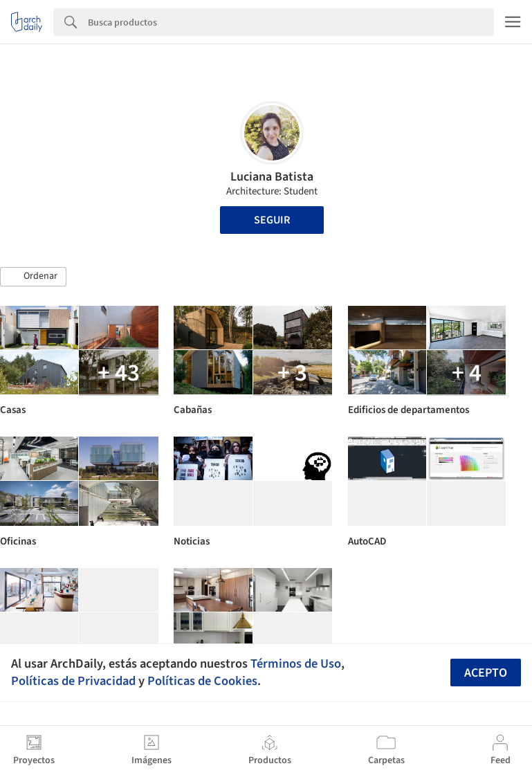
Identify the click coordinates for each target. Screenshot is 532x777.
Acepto (486, 673)
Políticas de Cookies (202, 681)
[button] (33, 277)
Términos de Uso (296, 664)
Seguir (272, 220)
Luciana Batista (272, 177)
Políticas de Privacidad (73, 681)
